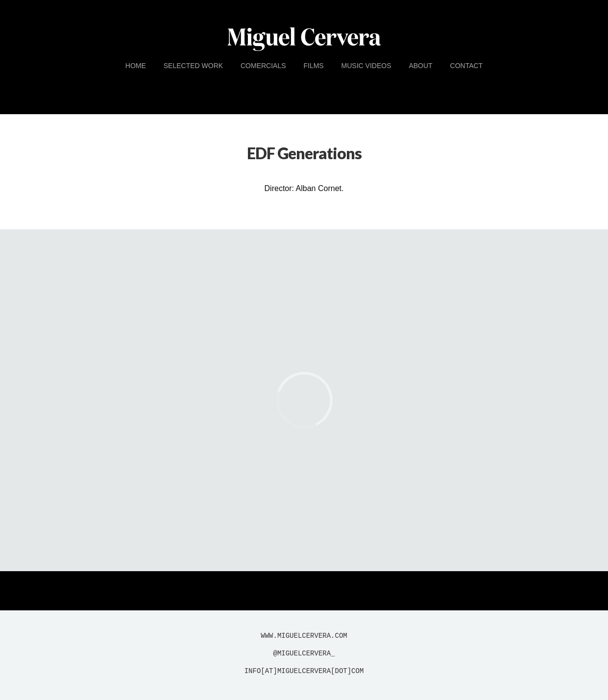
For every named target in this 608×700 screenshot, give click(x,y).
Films (313, 66)
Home (136, 66)
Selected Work (193, 66)
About (420, 66)
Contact (467, 66)
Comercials (263, 66)
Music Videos (366, 66)
